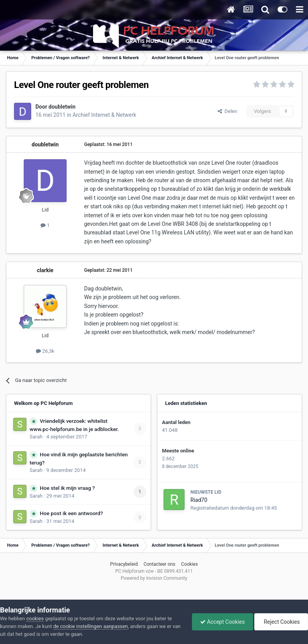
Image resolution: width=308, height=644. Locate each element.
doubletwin (62, 107)
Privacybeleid (124, 564)
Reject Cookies (281, 622)
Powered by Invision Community (154, 578)
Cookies (189, 564)
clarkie (45, 270)
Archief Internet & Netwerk (104, 115)
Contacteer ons (159, 564)
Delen (227, 111)
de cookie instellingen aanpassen (91, 626)
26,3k (45, 351)
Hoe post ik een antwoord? (71, 513)
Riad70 (199, 500)
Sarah (36, 437)
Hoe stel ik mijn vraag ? (67, 488)
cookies (35, 618)
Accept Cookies (223, 622)
